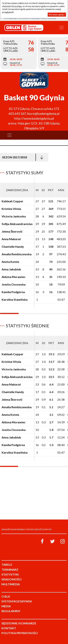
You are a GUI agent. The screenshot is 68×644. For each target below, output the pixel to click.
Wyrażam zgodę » (57, 15)
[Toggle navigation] (61, 28)
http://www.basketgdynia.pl (34, 118)
